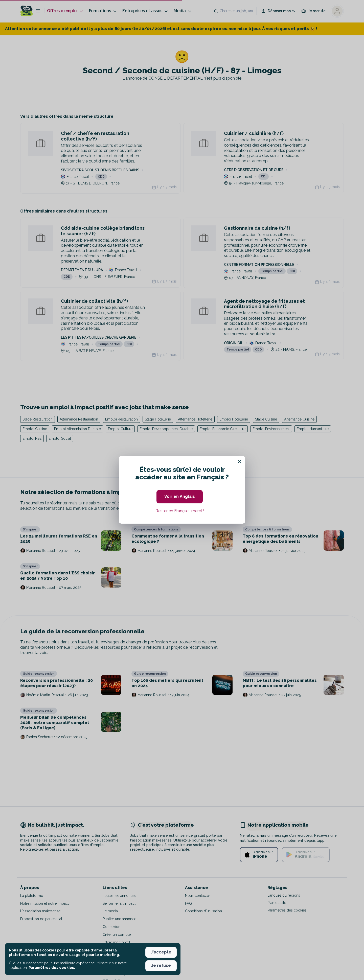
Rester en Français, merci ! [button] (180, 511)
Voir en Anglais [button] (180, 496)
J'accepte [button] (161, 952)
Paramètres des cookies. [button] (52, 968)
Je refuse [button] (161, 965)
